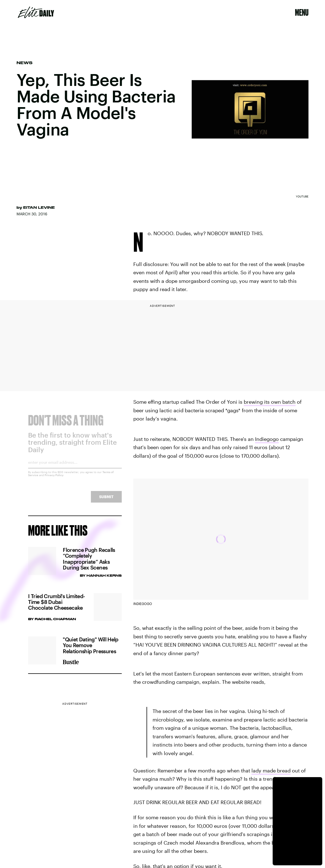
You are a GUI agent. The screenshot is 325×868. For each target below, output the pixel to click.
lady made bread (271, 771)
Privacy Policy (54, 479)
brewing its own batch (270, 402)
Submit (106, 501)
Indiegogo (267, 439)
